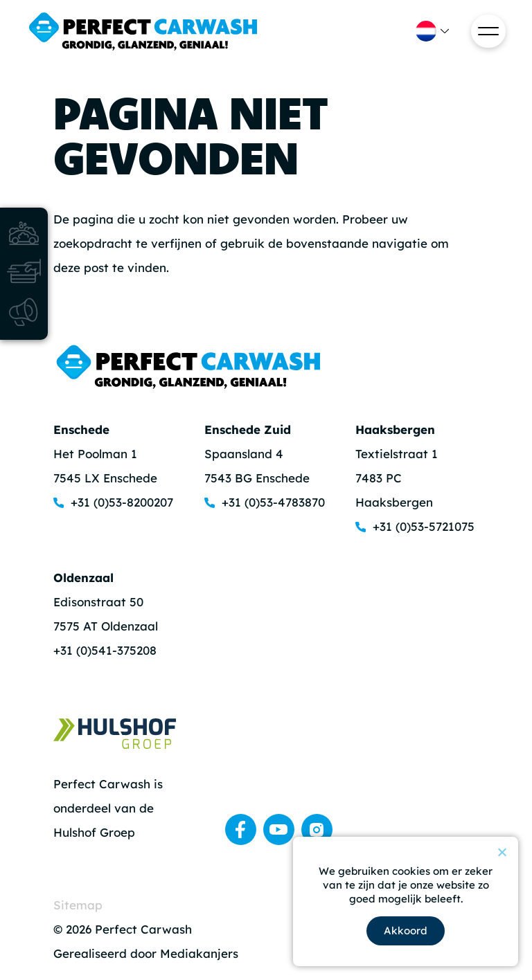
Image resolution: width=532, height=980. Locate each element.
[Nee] (502, 852)
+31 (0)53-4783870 (273, 502)
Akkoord (406, 931)
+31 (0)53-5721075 (424, 526)
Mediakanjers (199, 953)
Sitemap (78, 905)
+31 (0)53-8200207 (122, 502)
